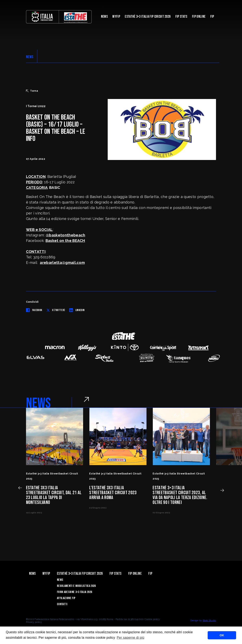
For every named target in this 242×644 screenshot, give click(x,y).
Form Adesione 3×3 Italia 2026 (74, 592)
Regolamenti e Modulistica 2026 (76, 586)
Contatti (62, 604)
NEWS (30, 57)
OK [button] (222, 635)
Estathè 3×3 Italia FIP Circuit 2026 (148, 17)
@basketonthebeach (65, 235)
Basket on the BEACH (65, 241)
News (104, 17)
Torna (32, 91)
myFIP (116, 17)
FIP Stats (181, 17)
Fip (212, 17)
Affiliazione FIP (66, 598)
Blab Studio (209, 620)
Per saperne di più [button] (131, 638)
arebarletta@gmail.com (62, 263)
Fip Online (199, 17)
